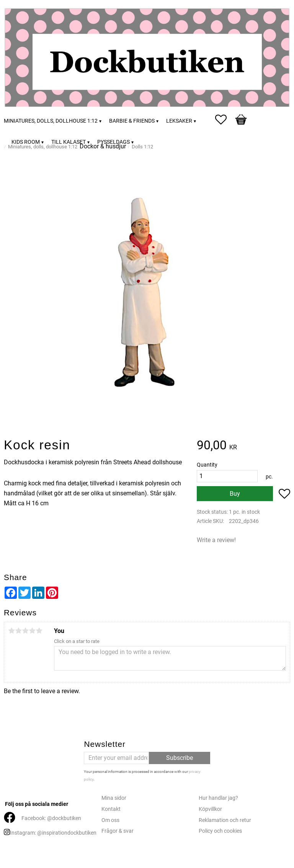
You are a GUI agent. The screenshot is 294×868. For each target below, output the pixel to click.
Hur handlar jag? (218, 798)
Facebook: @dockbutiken (51, 818)
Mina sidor (114, 798)
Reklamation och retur (225, 820)
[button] (225, 120)
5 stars (39, 631)
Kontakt (111, 809)
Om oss (110, 820)
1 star (11, 631)
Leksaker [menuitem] (179, 121)
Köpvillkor (210, 809)
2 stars (18, 631)
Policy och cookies (220, 831)
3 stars (25, 631)
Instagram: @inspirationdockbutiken (53, 833)
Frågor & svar (118, 831)
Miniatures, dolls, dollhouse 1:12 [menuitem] (51, 121)
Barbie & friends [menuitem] (132, 121)
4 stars (32, 631)
